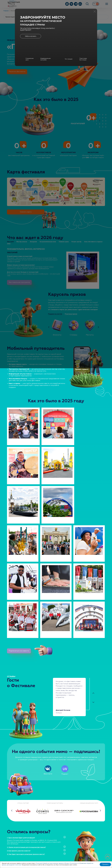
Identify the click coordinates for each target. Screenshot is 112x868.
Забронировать (31, 36)
